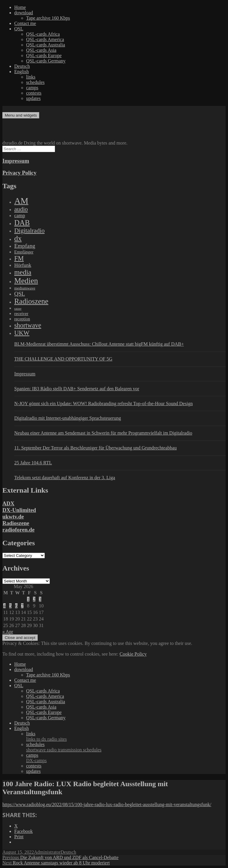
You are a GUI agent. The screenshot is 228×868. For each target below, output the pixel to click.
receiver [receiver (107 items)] (21, 314)
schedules (35, 82)
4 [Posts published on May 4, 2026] (4, 606)
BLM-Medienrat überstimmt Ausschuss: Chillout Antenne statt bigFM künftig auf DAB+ (99, 344)
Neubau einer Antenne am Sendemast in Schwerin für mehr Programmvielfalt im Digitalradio (103, 433)
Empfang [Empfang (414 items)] (25, 246)
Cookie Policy (133, 654)
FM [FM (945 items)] (19, 258)
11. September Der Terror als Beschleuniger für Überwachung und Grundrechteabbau (95, 448)
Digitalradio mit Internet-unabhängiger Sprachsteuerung (68, 418)
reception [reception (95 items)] (22, 319)
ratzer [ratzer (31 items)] (18, 309)
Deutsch (22, 66)
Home (20, 7)
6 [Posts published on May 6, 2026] (16, 606)
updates (33, 98)
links (31, 77)
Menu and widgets (21, 115)
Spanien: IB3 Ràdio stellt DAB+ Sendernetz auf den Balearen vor (77, 389)
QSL (19, 29)
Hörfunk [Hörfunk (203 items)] (23, 265)
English (22, 72)
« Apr (8, 632)
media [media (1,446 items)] (23, 272)
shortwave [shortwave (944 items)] (28, 325)
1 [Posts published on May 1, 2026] (28, 599)
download (24, 13)
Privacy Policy (19, 173)
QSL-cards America (45, 39)
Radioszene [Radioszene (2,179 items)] (31, 301)
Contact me (25, 23)
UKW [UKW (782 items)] (22, 333)
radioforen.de (18, 530)
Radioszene (16, 523)
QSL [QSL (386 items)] (20, 294)
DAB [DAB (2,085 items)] (22, 223)
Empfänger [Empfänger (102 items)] (24, 252)
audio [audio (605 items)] (21, 209)
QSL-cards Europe (44, 55)
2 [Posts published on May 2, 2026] (34, 599)
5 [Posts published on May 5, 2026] (10, 606)
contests (34, 93)
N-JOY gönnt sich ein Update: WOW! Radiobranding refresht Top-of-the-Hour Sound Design (103, 404)
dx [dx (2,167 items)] (18, 238)
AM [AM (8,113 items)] (21, 201)
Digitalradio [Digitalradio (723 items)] (29, 231)
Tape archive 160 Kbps (48, 18)
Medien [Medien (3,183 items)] (26, 281)
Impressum (16, 161)
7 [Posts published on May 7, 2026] (22, 606)
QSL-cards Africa (43, 34)
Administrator (47, 852)
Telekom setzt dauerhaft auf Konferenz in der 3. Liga (65, 478)
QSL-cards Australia (46, 45)
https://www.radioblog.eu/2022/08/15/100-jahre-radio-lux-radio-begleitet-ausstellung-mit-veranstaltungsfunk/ (107, 804)
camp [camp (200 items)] (20, 216)
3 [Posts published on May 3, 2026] (40, 599)
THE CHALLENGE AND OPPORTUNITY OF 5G (63, 359)
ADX (8, 503)
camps (32, 88)
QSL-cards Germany (46, 61)
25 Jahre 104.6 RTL (33, 463)
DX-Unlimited (19, 510)
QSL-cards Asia (41, 50)
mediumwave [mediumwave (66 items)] (25, 288)
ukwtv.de (13, 517)
